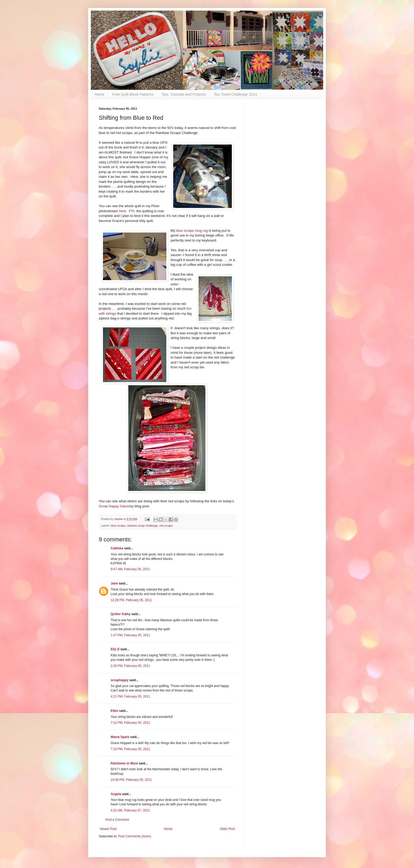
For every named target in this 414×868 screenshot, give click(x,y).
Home (99, 94)
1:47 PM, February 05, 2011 (130, 635)
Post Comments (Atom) (135, 836)
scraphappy (119, 680)
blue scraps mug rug (192, 231)
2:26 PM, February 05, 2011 (130, 666)
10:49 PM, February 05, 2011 (131, 780)
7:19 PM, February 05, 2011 (130, 749)
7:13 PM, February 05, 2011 (130, 723)
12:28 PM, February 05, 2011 (131, 600)
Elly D (115, 649)
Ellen (114, 711)
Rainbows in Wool (124, 763)
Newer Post (108, 829)
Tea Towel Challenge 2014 (235, 94)
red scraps (166, 526)
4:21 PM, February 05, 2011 (130, 697)
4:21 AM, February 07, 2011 (130, 810)
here (123, 211)
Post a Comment (117, 820)
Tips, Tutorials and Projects (184, 94)
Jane (114, 583)
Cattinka (117, 548)
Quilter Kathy (121, 614)
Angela (116, 794)
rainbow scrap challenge (142, 526)
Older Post (227, 829)
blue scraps (118, 526)
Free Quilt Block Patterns (133, 94)
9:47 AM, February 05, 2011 (130, 569)
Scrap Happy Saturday (116, 506)
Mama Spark (120, 737)
